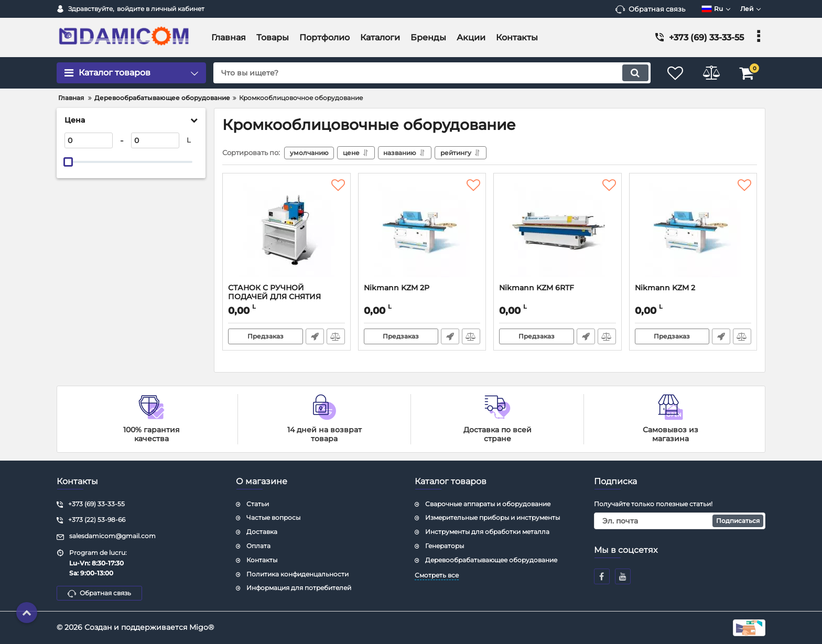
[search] (431, 73)
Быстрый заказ (315, 336)
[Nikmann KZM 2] (693, 231)
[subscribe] (680, 521)
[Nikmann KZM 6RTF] (558, 231)
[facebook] (602, 576)
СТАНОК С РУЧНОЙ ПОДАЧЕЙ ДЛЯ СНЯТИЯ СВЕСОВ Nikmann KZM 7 (275, 297)
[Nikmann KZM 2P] (422, 231)
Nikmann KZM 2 (665, 288)
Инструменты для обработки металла (487, 532)
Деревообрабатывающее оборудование (491, 560)
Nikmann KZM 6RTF (537, 288)
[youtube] (623, 576)
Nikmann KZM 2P (397, 288)
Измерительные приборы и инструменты (493, 517)
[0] (89, 140)
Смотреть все (437, 575)
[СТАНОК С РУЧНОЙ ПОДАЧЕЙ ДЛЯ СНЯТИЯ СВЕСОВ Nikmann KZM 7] (286, 231)
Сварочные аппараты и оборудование (488, 504)
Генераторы (445, 546)
